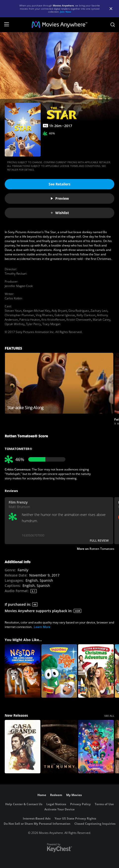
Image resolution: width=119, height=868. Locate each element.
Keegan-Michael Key (37, 311)
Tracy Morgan (51, 324)
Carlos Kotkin (14, 298)
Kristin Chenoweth (79, 320)
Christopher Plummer (19, 315)
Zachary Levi (99, 311)
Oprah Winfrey (15, 324)
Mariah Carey (102, 320)
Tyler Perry (33, 324)
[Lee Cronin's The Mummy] (59, 747)
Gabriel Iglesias (65, 315)
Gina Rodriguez (79, 311)
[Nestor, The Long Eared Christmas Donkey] (23, 671)
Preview (59, 198)
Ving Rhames (44, 315)
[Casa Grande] (23, 747)
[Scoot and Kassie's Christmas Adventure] (96, 671)
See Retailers (59, 184)
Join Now (66, 12)
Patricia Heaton (30, 320)
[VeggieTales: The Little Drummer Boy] (59, 671)
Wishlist (59, 213)
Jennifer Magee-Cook (19, 286)
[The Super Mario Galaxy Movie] (96, 747)
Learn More (42, 627)
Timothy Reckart (16, 274)
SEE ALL (109, 716)
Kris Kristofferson (53, 320)
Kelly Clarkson (86, 315)
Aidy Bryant (59, 311)
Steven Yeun (13, 311)
